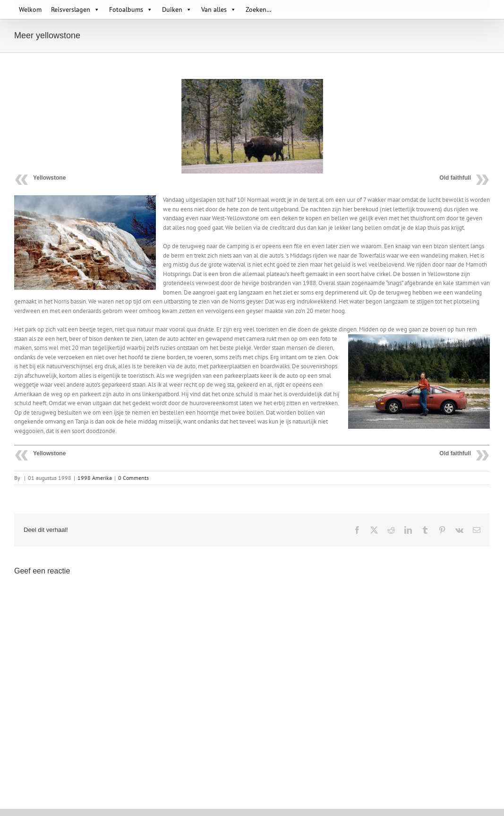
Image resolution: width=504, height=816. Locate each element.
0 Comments (133, 478)
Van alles (219, 9)
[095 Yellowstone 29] (252, 126)
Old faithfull (455, 178)
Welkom (30, 9)
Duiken (177, 9)
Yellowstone (49, 178)
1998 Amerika (95, 478)
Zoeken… (259, 9)
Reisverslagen (75, 9)
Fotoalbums (131, 9)
